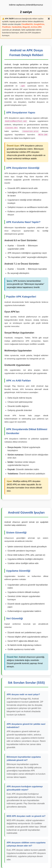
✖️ (49, 19)
